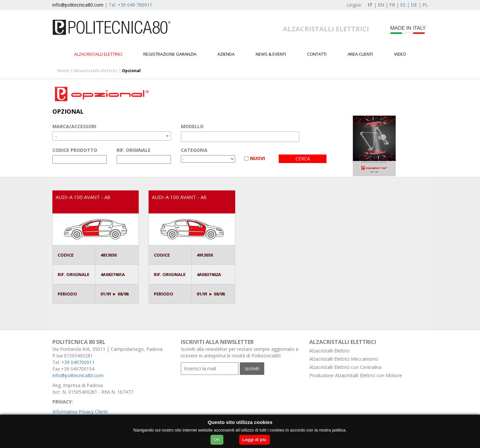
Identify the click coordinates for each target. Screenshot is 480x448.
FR (392, 5)
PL (425, 5)
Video (400, 54)
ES (403, 5)
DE (414, 5)
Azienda (226, 54)
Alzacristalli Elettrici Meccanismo (344, 359)
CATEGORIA (194, 150)
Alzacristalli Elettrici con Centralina (345, 367)
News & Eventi (271, 54)
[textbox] (185, 137)
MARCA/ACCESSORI (74, 126)
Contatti (317, 54)
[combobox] (112, 136)
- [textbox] (56, 136)
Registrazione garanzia (170, 54)
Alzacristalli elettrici (98, 54)
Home (63, 71)
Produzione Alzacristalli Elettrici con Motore (356, 375)
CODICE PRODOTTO (75, 150)
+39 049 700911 (135, 5)
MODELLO (192, 126)
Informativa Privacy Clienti (80, 412)
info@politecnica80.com (78, 5)
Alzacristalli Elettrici (329, 351)
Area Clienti (360, 54)
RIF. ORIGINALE (134, 150)
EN (381, 5)
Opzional (131, 71)
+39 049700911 (78, 362)
